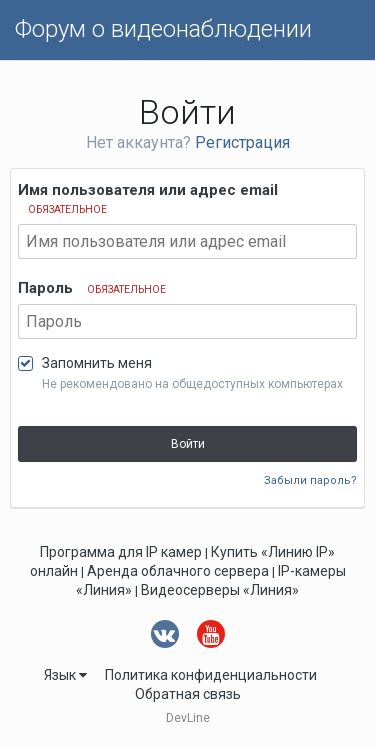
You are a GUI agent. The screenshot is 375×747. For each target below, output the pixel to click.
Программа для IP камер (121, 552)
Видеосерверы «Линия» (220, 590)
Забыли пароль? (310, 480)
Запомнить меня (97, 363)
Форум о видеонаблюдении (163, 29)
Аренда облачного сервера (178, 571)
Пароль (92, 288)
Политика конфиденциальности (211, 675)
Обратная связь (188, 694)
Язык (65, 675)
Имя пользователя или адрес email (148, 198)
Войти (188, 444)
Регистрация (242, 142)
